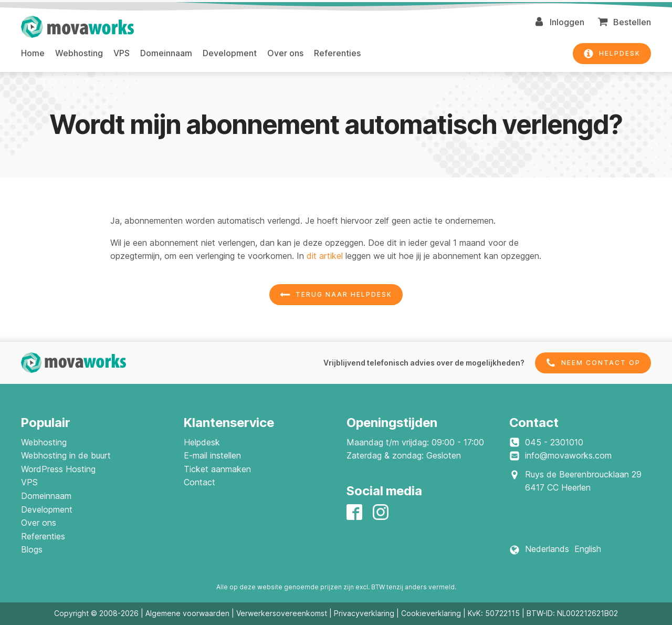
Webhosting (79, 53)
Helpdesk (202, 442)
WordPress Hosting (58, 469)
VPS (122, 53)
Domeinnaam (166, 53)
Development (230, 53)
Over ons (285, 53)
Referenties (337, 53)
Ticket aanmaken (217, 469)
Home (33, 53)
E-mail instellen (212, 455)
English (588, 549)
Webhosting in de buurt (66, 455)
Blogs (32, 549)
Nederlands (547, 549)
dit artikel (325, 256)
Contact (199, 482)
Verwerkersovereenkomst (282, 613)
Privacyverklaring (364, 613)
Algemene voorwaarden (187, 613)
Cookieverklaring (431, 613)
